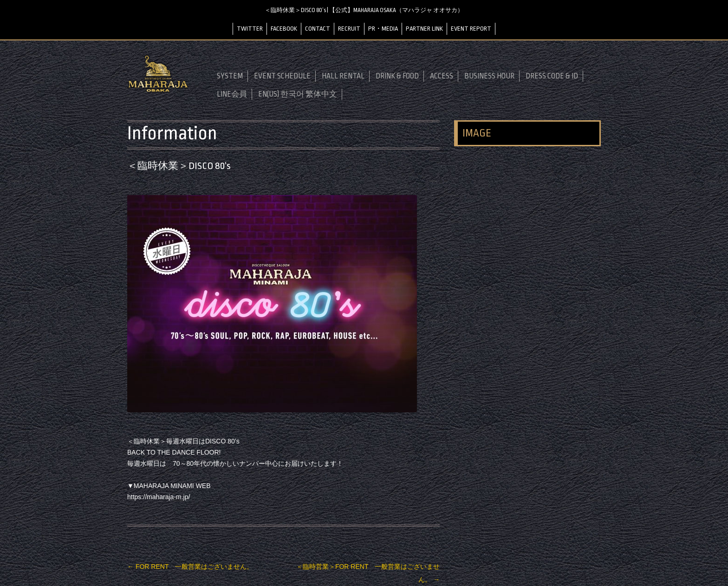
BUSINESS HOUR (489, 76)
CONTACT (318, 29)
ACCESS (442, 76)
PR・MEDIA (383, 29)
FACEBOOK (284, 29)
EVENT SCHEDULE (282, 76)
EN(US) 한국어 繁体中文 (298, 94)
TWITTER (250, 29)
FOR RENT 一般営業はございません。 (190, 566)
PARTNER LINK (424, 29)
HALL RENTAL (343, 76)
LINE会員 (232, 94)
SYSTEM (230, 76)
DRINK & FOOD (397, 76)
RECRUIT (349, 29)
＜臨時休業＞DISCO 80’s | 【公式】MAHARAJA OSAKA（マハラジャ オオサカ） (364, 10)
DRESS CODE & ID (552, 76)
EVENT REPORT (471, 29)
